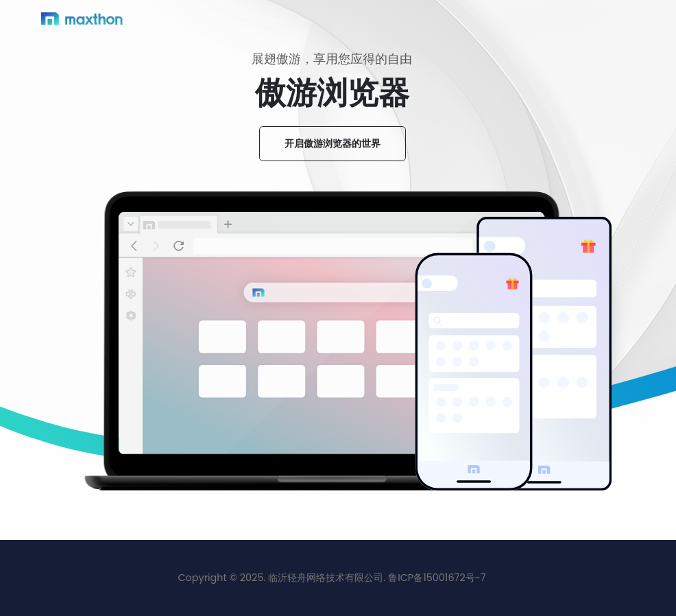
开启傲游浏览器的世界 (333, 143)
